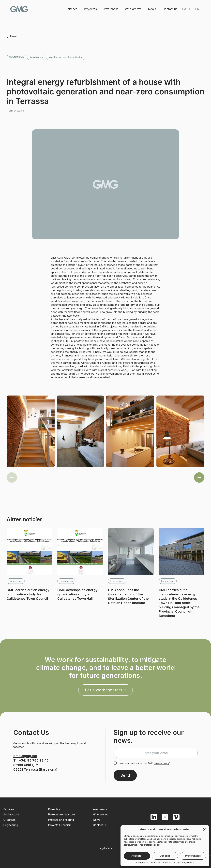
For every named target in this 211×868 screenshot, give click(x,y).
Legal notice (188, 862)
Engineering (16, 57)
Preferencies (193, 856)
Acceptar (137, 856)
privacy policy (162, 763)
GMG (20, 9)
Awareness (110, 9)
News (151, 9)
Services (71, 9)
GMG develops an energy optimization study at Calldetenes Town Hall (77, 594)
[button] (204, 829)
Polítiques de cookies (146, 862)
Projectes (90, 9)
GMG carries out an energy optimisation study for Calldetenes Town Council (28, 594)
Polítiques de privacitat (170, 862)
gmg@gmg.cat (25, 756)
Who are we (133, 9)
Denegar (165, 856)
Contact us (169, 9)
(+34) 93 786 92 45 (33, 760)
